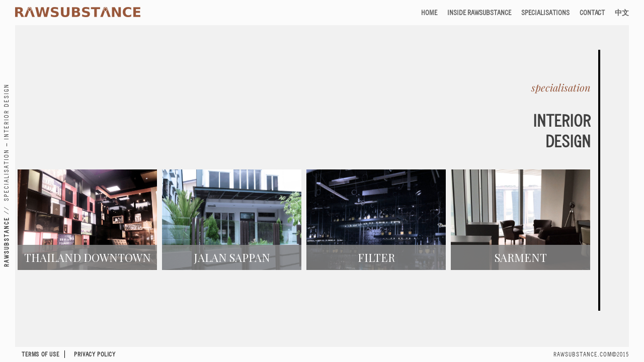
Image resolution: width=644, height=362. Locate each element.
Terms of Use (41, 354)
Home (429, 12)
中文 (622, 12)
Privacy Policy (95, 354)
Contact (592, 12)
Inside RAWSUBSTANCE (479, 12)
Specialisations (545, 12)
